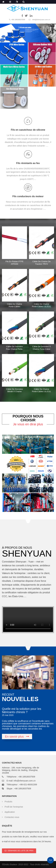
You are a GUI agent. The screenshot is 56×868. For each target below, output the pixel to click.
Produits (8, 802)
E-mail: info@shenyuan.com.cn (21, 781)
